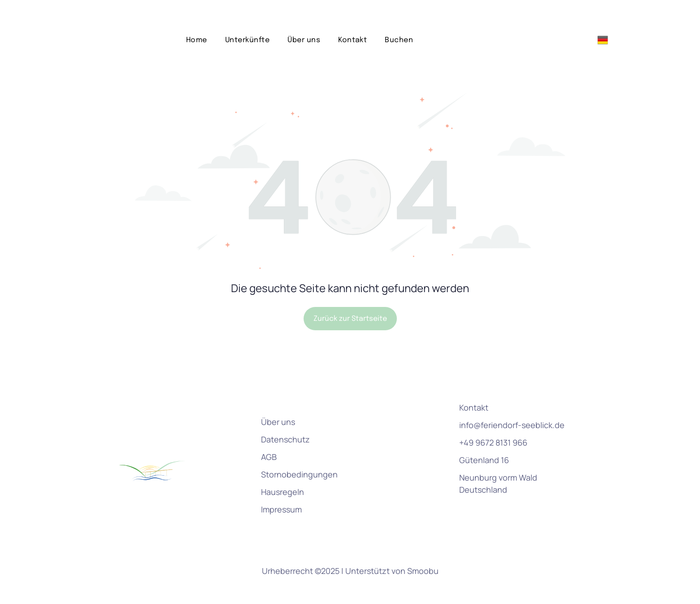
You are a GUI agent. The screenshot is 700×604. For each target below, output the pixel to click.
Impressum (281, 487)
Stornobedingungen (299, 452)
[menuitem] (197, 18)
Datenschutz (285, 417)
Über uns (278, 399)
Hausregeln (283, 469)
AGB (269, 434)
